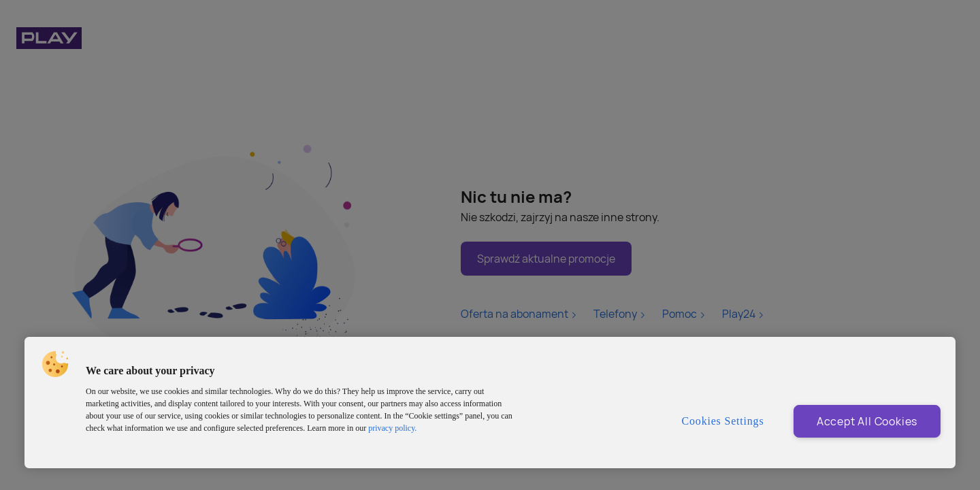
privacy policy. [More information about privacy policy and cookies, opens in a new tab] (392, 428)
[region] (490, 403)
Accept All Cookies (867, 421)
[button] (55, 364)
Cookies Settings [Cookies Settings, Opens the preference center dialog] (723, 421)
